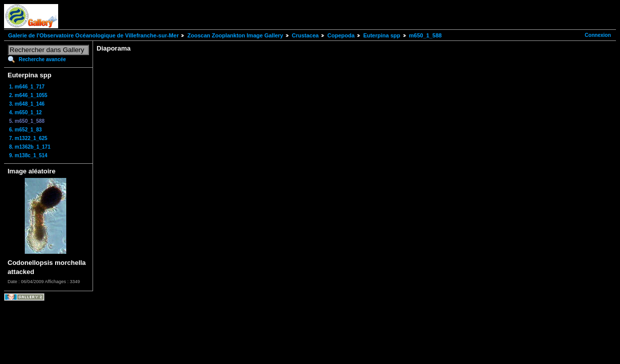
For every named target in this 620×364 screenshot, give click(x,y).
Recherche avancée (42, 59)
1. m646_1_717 (27, 87)
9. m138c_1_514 (28, 155)
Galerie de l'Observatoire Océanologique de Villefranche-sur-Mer (93, 35)
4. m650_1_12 (26, 112)
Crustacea (305, 35)
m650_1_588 (426, 35)
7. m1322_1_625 (28, 138)
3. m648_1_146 (27, 104)
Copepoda (341, 35)
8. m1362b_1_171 (30, 147)
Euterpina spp (382, 35)
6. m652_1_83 (26, 130)
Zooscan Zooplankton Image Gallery (235, 35)
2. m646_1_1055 (28, 95)
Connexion (598, 35)
